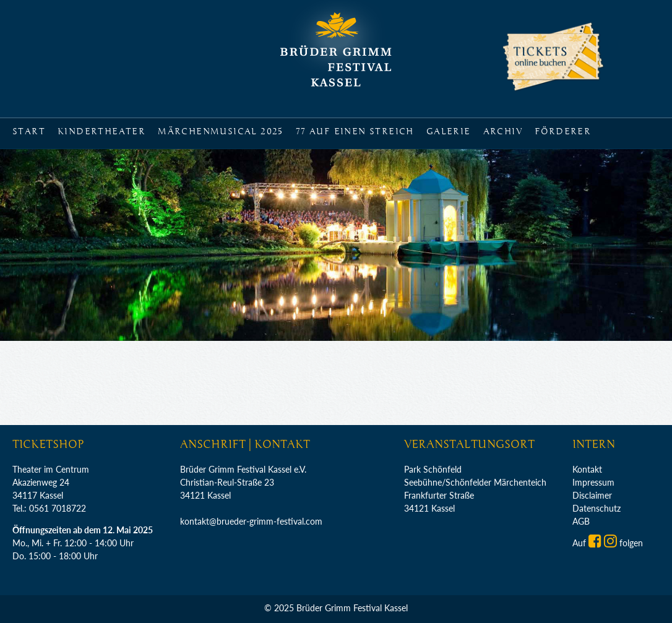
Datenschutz (597, 508)
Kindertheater (101, 131)
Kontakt (587, 469)
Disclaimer (592, 495)
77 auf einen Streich (355, 131)
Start (29, 131)
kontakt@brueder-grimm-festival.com (251, 521)
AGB (581, 521)
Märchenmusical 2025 (221, 131)
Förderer (563, 131)
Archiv (503, 131)
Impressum (593, 482)
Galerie (449, 131)
